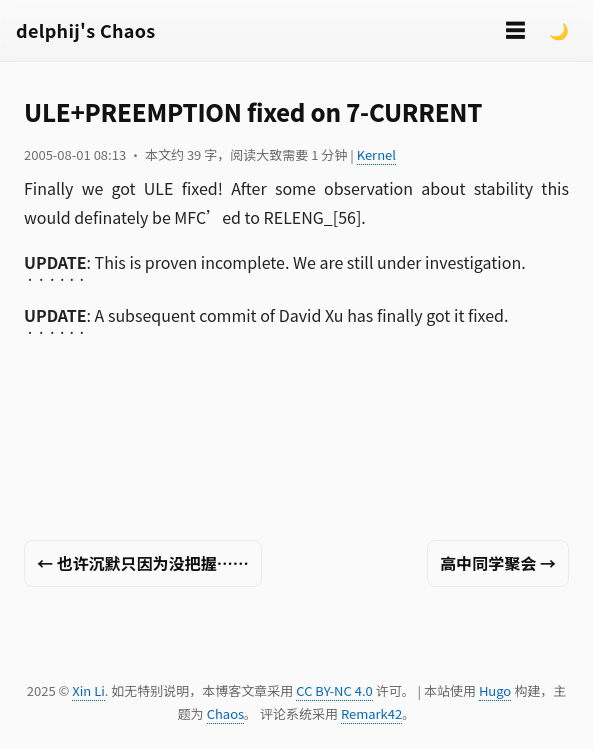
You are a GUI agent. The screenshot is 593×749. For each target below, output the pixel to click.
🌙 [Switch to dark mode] (559, 30)
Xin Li (88, 690)
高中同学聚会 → (498, 563)
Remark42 (371, 713)
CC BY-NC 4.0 (334, 690)
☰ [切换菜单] (515, 29)
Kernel (376, 154)
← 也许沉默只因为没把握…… (143, 563)
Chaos (225, 713)
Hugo (495, 690)
